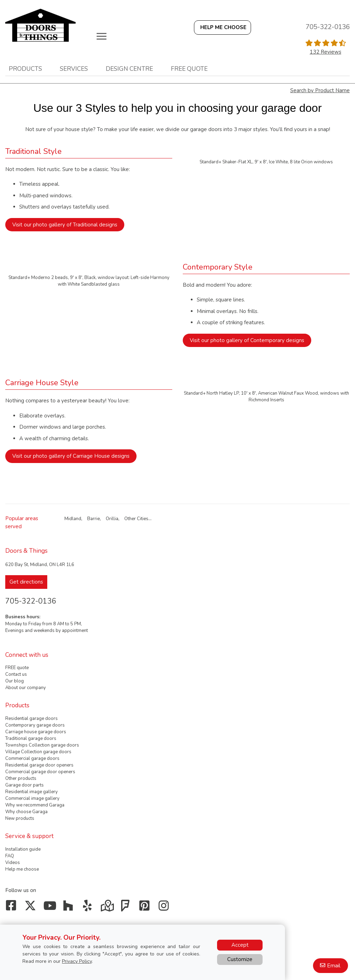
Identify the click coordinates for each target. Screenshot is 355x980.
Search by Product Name (320, 90)
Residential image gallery (32, 792)
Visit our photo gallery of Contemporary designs (247, 340)
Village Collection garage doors (38, 752)
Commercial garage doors (32, 758)
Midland (73, 519)
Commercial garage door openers (40, 772)
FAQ (10, 856)
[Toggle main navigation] (102, 36)
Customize (240, 959)
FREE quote (17, 668)
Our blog (15, 681)
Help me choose (22, 869)
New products (20, 818)
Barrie (93, 519)
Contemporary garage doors (35, 725)
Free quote (189, 69)
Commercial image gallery (32, 798)
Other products (21, 778)
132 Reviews (326, 52)
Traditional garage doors (31, 739)
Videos (13, 863)
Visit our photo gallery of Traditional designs (65, 225)
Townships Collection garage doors (42, 745)
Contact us (16, 674)
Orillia (112, 519)
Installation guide (23, 849)
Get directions (26, 582)
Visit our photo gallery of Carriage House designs (71, 456)
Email (334, 966)
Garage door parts (25, 785)
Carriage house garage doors (36, 732)
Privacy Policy (77, 961)
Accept (240, 945)
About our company (26, 688)
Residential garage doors (32, 719)
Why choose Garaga (26, 812)
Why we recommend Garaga (35, 805)
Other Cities (136, 519)
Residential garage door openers (39, 765)
